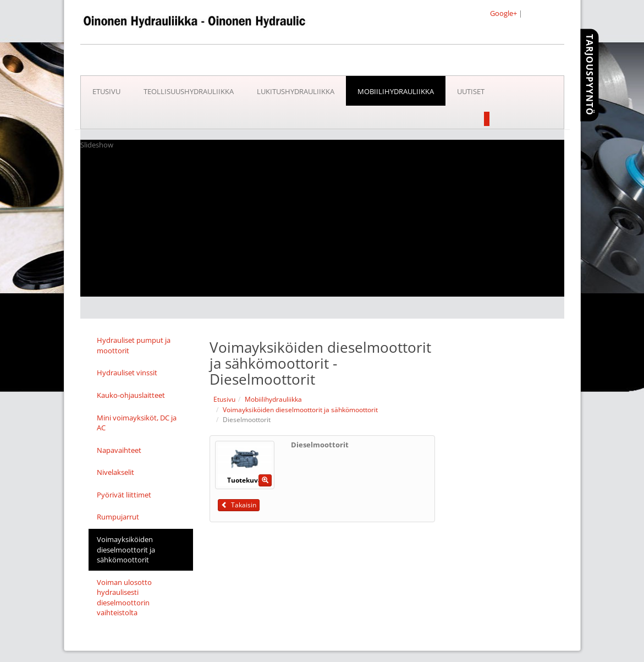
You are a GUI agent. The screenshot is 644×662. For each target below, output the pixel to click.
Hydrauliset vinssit (127, 373)
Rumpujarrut (118, 517)
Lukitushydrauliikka (296, 91)
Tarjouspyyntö (590, 75)
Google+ (503, 13)
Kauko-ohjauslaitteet (131, 395)
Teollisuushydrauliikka (189, 91)
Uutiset (471, 91)
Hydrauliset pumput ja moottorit (134, 345)
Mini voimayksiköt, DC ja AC (137, 423)
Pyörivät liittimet (124, 495)
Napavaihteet (119, 450)
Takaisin (239, 505)
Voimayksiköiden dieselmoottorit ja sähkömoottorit (126, 549)
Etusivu (106, 91)
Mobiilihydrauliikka (396, 91)
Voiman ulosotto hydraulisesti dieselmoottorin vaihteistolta (124, 598)
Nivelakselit (115, 472)
